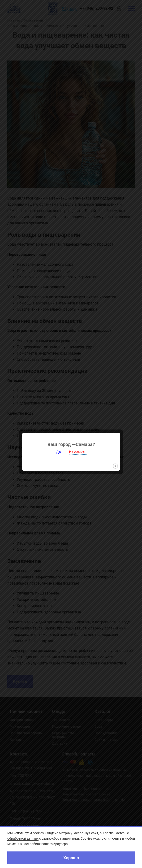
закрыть (115, 440)
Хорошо (71, 858)
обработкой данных (23, 838)
